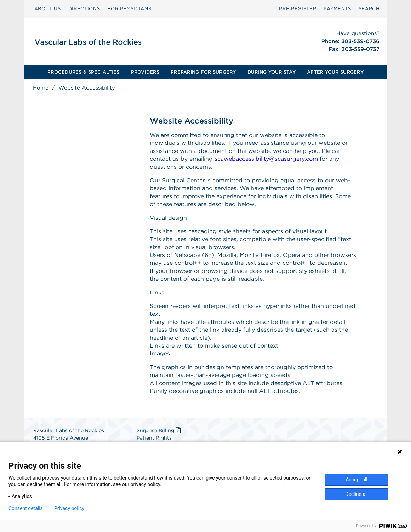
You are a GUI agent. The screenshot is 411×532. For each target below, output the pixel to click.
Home (41, 88)
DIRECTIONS (84, 9)
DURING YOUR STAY (272, 72)
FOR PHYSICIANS (129, 9)
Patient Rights (154, 438)
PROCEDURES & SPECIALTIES (83, 72)
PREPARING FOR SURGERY (203, 72)
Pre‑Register (298, 9)
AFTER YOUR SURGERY (335, 72)
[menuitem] (48, 9)
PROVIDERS (145, 72)
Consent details (26, 508)
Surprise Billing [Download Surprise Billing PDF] (159, 430)
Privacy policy (69, 508)
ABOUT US (48, 9)
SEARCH (369, 9)
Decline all (356, 494)
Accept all (356, 480)
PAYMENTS (337, 9)
